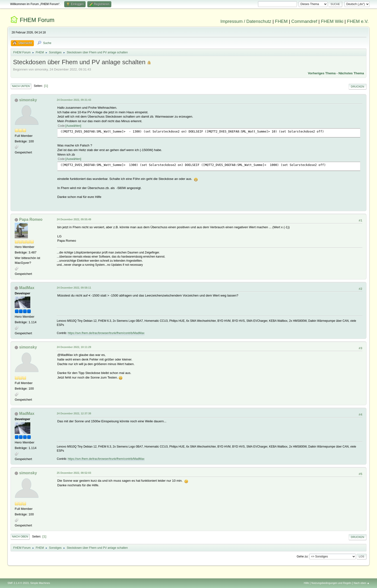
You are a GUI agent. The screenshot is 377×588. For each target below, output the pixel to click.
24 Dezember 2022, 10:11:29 (74, 347)
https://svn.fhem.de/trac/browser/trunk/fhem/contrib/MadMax (106, 333)
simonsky (28, 100)
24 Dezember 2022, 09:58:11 (74, 288)
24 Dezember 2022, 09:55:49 (74, 219)
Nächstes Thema (351, 73)
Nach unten (21, 86)
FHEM (281, 21)
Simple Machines (40, 583)
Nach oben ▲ (362, 583)
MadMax (27, 288)
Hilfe (307, 583)
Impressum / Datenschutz (246, 21)
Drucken (357, 87)
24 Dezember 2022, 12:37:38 (74, 413)
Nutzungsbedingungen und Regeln (331, 583)
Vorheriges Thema (322, 73)
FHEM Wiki (332, 21)
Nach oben (20, 537)
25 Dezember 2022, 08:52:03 (74, 473)
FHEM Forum (37, 20)
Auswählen (73, 126)
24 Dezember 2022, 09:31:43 (74, 100)
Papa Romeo (31, 219)
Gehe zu (302, 556)
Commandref (304, 21)
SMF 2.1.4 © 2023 (18, 583)
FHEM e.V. (358, 21)
